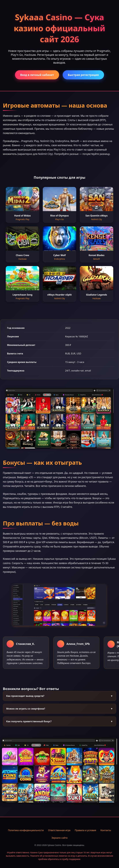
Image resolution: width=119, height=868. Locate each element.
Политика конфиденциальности (26, 830)
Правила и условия (86, 830)
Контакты (106, 830)
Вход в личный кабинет (37, 75)
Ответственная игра (59, 830)
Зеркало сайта (60, 838)
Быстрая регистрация (83, 75)
